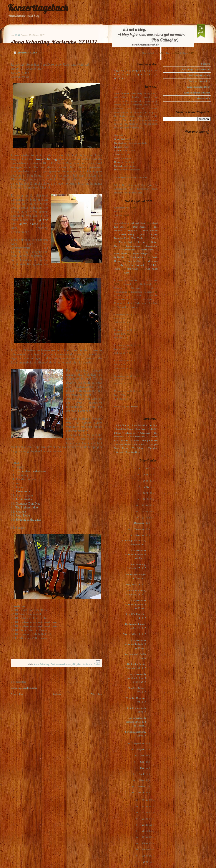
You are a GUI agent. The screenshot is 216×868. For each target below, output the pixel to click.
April (142, 774)
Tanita (117, 154)
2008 (145, 849)
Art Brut (153, 425)
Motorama (153, 261)
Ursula (117, 162)
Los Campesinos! (127, 250)
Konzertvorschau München (197, 93)
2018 (145, 511)
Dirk (116, 170)
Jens (116, 158)
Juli (143, 755)
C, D (131, 71)
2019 (145, 505)
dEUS (153, 429)
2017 (145, 518)
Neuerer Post (17, 694)
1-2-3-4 (135, 406)
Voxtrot (119, 452)
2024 (146, 475)
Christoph (119, 143)
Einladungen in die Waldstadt (196, 69)
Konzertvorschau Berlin (199, 87)
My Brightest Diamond (132, 265)
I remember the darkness (31, 471)
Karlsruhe (88, 664)
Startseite (57, 694)
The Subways (139, 448)
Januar (141, 792)
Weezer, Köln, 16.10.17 (135, 634)
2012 (145, 825)
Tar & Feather (24, 499)
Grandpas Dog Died (28, 503)
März (142, 780)
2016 (145, 800)
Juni (142, 762)
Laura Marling (134, 261)
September (139, 743)
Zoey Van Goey (133, 452)
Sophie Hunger (140, 253)
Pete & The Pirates (130, 440)
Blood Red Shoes (124, 429)
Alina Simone (122, 425)
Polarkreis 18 (141, 444)
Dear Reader (140, 227)
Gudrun (118, 150)
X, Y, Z (122, 78)
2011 (145, 831)
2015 (145, 806)
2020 (146, 499)
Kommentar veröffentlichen (24, 688)
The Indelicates (138, 257)
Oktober (140, 535)
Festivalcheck (204, 98)
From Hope (23, 515)
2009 (145, 843)
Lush (127, 273)
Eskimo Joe (131, 433)
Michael (118, 166)
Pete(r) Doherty (127, 234)
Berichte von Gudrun (61, 664)
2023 (146, 481)
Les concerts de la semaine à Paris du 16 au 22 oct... (135, 644)
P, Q (137, 74)
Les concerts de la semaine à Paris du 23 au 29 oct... (135, 604)
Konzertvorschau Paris (199, 75)
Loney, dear (152, 246)
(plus (142, 234)
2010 (145, 837)
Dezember (139, 523)
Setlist (97, 664)
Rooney (126, 448)
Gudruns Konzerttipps (200, 81)
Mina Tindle (137, 238)
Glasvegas (145, 433)
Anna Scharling (42, 664)
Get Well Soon (138, 223)
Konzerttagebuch (38, 8)
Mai (142, 768)
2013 (145, 819)
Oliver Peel (120, 139)
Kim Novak (132, 269)
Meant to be (23, 491)
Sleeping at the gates (29, 520)
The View (153, 448)
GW (80, 664)
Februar (142, 786)
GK (74, 664)
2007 (145, 856)
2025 (147, 468)
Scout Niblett (120, 253)
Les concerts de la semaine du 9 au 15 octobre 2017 (137, 678)
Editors (154, 238)
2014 (145, 812)
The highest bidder (27, 507)
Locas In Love (133, 246)
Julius (117, 147)
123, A (119, 71)
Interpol (142, 242)
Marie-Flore (147, 250)
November (139, 529)
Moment (21, 511)
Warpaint (132, 230)
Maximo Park (126, 242)
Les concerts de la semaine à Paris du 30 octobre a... (135, 554)
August (141, 749)
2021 (146, 493)
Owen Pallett (151, 269)
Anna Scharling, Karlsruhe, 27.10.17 (54, 42)
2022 (147, 487)
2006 (146, 862)
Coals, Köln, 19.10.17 (135, 584)
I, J (154, 71)
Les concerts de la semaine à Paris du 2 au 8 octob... (136, 722)
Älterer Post (96, 694)
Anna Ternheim (150, 230)
